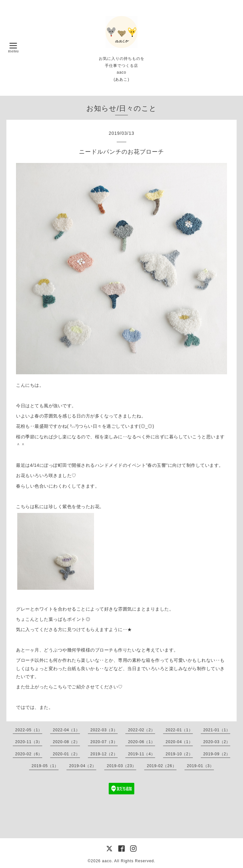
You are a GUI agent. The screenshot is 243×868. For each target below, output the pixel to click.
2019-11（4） (141, 754)
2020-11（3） (29, 742)
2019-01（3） (201, 766)
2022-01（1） (179, 730)
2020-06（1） (141, 742)
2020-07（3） (104, 742)
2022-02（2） (141, 730)
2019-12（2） (104, 754)
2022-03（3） (104, 730)
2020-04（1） (179, 742)
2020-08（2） (66, 742)
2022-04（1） (66, 730)
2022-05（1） (29, 730)
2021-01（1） (217, 730)
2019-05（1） (45, 766)
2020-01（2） (66, 754)
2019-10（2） (179, 754)
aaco (107, 861)
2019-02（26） (161, 766)
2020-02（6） (29, 754)
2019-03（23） (121, 766)
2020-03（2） (217, 742)
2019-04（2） (83, 766)
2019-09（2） (217, 754)
